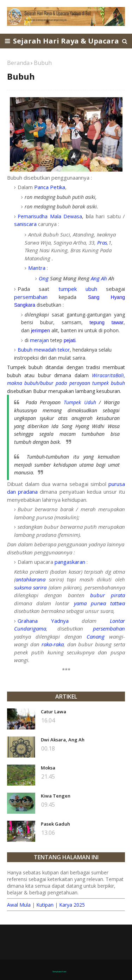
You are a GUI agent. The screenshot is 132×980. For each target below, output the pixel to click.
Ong (44, 278)
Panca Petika (50, 187)
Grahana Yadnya (43, 621)
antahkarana (30, 579)
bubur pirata (108, 595)
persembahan (31, 297)
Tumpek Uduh (80, 402)
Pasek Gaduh (55, 824)
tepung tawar (106, 322)
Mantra (37, 268)
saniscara (25, 224)
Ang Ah (99, 278)
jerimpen (40, 331)
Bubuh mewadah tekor (44, 350)
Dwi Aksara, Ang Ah (63, 740)
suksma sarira (30, 587)
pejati (70, 340)
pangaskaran (70, 562)
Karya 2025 (72, 905)
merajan (39, 340)
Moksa (48, 768)
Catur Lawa (54, 712)
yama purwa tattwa (99, 603)
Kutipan (45, 905)
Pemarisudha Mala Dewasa (50, 216)
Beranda (18, 63)
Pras (102, 242)
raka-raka (53, 644)
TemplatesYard (59, 972)
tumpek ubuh (78, 289)
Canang (96, 636)
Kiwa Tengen (56, 796)
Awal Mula (19, 905)
